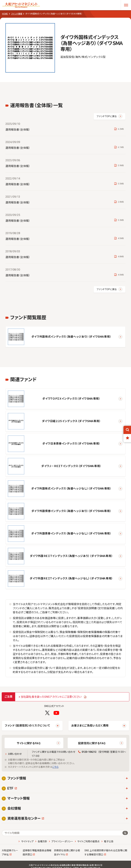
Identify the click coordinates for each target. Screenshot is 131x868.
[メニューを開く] (126, 5)
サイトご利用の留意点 (88, 841)
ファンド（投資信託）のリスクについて (27, 726)
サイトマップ (27, 841)
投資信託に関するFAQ (92, 743)
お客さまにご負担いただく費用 (90, 726)
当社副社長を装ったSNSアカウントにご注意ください (51, 697)
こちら (55, 767)
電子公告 (109, 841)
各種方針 (42, 841)
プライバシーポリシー (62, 841)
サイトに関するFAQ (29, 743)
